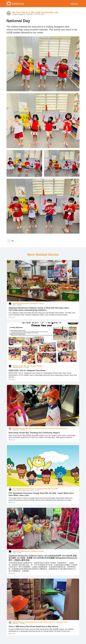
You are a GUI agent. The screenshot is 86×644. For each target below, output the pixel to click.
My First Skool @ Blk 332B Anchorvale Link (35, 12)
